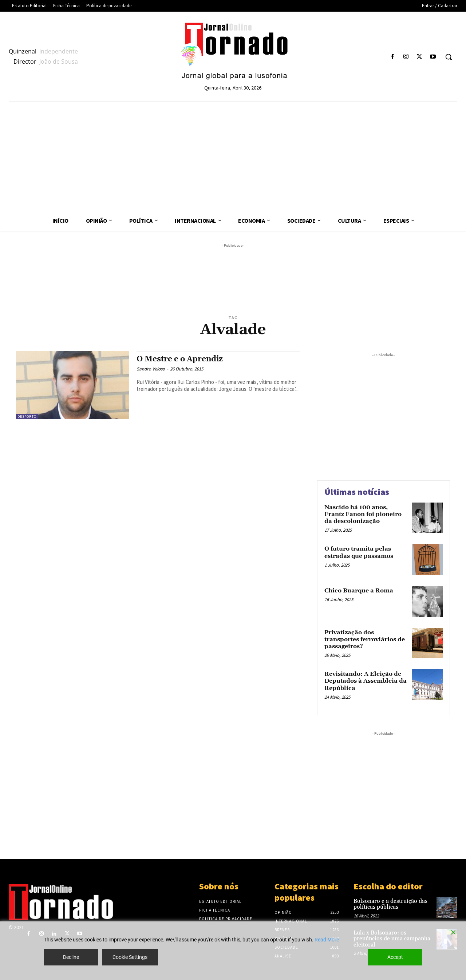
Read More (327, 940)
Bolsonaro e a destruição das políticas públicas (390, 904)
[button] (449, 57)
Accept (395, 957)
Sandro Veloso (151, 369)
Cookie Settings (130, 957)
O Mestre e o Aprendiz (180, 359)
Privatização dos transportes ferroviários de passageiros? (365, 639)
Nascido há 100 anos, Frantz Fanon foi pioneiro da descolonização (363, 514)
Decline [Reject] (71, 957)
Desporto (27, 416)
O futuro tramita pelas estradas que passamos (359, 552)
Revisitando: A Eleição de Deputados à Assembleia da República (366, 681)
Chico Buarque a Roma (359, 591)
